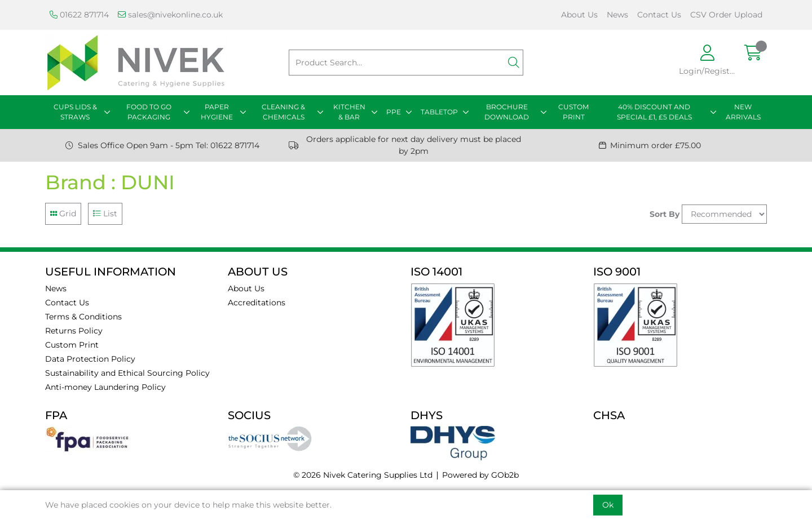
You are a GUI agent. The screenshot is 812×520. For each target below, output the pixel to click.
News (617, 15)
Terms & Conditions (83, 317)
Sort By (665, 214)
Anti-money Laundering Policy (105, 387)
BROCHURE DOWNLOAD (507, 112)
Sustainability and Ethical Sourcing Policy (127, 373)
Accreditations (257, 303)
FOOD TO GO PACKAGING (149, 112)
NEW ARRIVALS (743, 112)
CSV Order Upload (726, 15)
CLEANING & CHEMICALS (283, 112)
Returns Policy (74, 331)
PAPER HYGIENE (217, 112)
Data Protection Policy (90, 359)
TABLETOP (439, 112)
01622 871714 (79, 15)
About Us (579, 15)
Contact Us (659, 15)
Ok (608, 505)
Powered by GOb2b (480, 475)
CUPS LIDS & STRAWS (75, 112)
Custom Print (72, 345)
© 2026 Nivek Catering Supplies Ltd (363, 475)
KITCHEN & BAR (349, 112)
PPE (394, 112)
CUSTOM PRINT (573, 112)
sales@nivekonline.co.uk (170, 15)
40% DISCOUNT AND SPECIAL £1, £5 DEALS (654, 112)
